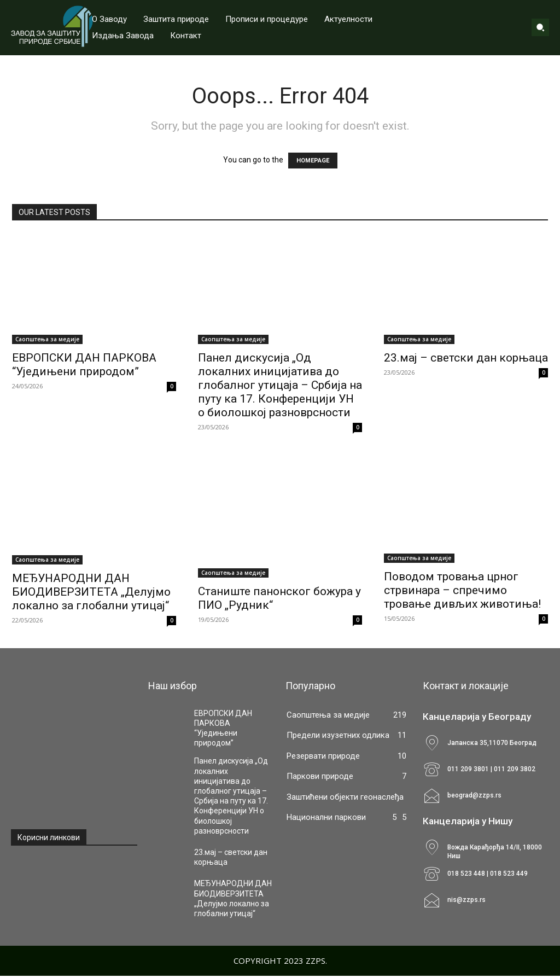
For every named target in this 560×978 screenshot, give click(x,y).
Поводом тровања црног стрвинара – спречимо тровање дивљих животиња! (462, 590)
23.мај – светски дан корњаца (466, 358)
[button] (540, 27)
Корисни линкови (49, 837)
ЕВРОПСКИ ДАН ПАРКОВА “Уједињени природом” (84, 365)
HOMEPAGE (313, 161)
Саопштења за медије (47, 339)
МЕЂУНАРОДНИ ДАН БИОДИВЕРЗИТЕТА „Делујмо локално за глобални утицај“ (91, 592)
